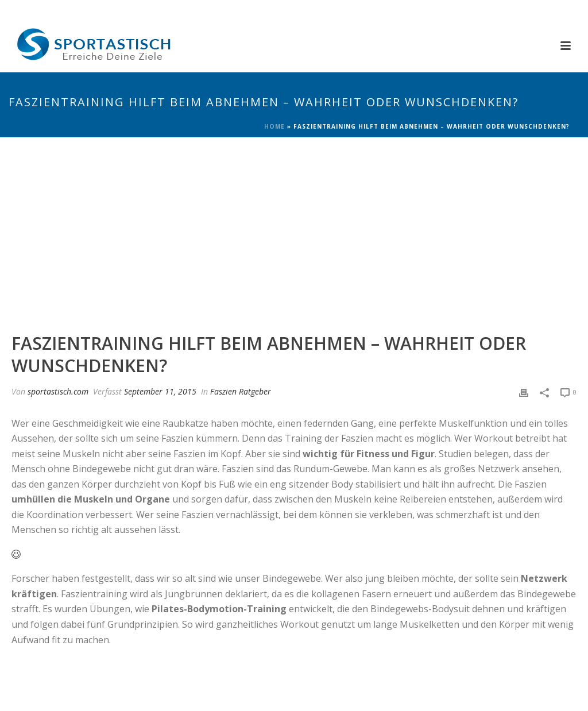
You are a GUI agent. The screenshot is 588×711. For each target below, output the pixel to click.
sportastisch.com (58, 391)
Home (274, 126)
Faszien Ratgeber (241, 391)
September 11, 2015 (160, 391)
